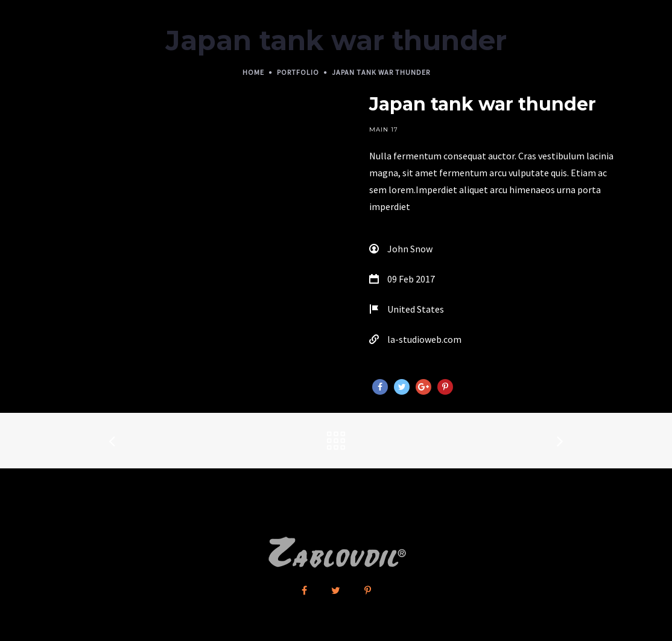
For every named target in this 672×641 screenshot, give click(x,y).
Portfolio (298, 72)
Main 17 (384, 129)
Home (253, 72)
